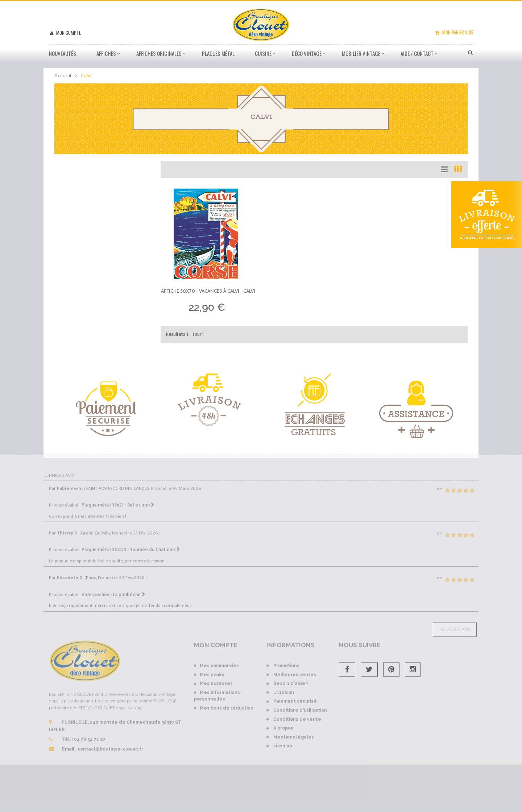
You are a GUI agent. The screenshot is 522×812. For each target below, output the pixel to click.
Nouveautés (63, 53)
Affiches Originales (159, 53)
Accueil (63, 76)
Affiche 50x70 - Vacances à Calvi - (208, 291)
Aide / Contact (417, 53)
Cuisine (263, 53)
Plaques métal (218, 53)
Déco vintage (307, 53)
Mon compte (68, 33)
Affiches (106, 53)
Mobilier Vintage (361, 53)
